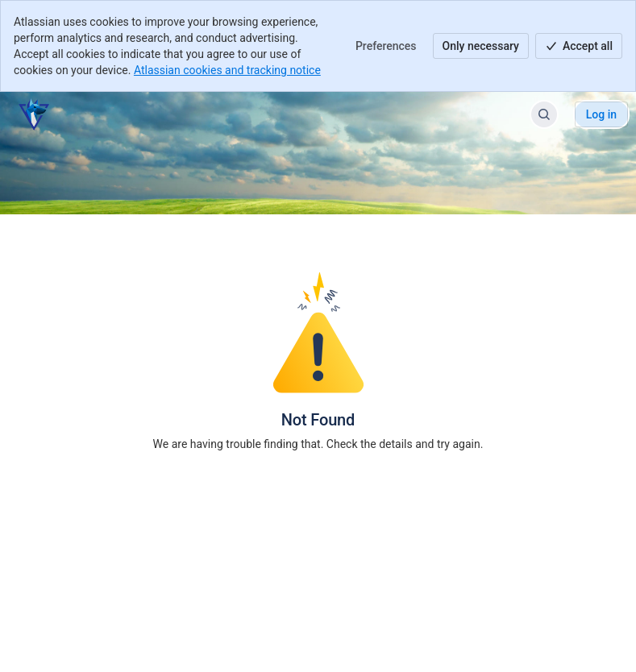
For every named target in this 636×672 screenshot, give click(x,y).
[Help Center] (34, 114)
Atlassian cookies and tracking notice (227, 70)
